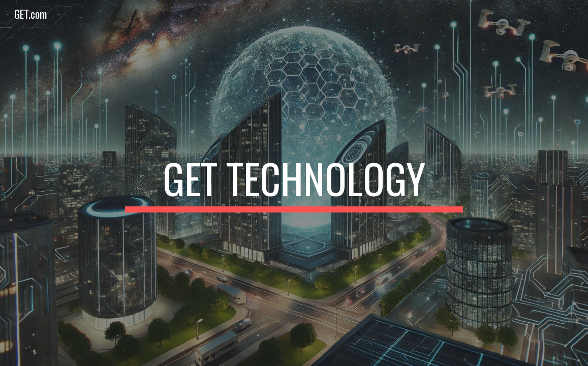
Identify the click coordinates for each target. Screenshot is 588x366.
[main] (294, 183)
